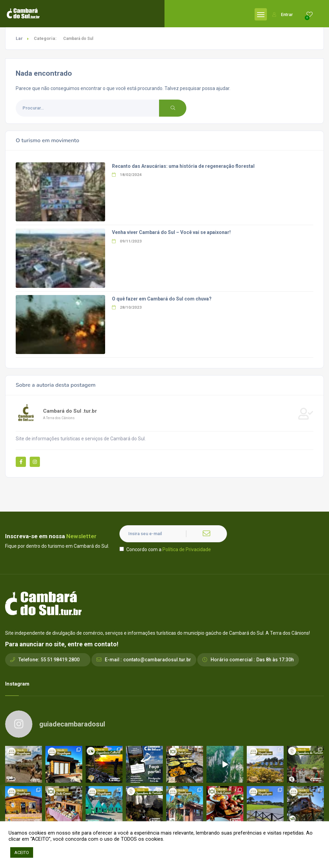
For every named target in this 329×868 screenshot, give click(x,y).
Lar (19, 38)
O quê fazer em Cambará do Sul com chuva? (162, 299)
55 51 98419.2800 (60, 660)
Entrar (283, 14)
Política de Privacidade (187, 549)
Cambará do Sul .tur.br (70, 411)
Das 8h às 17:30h (275, 660)
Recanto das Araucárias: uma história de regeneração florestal (183, 166)
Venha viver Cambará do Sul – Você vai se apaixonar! (171, 232)
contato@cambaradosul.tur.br (157, 660)
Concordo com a (165, 549)
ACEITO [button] (22, 852)
